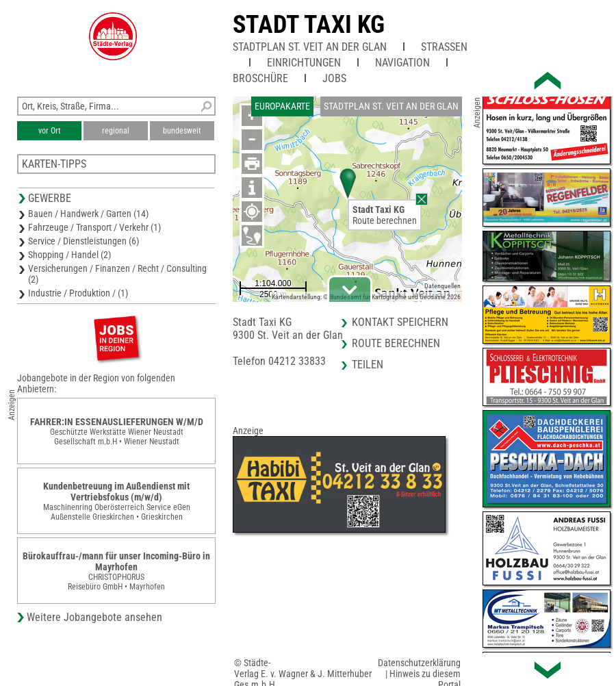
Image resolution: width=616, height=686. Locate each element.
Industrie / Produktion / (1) (78, 293)
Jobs (334, 78)
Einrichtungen (304, 63)
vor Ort (50, 131)
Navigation (402, 63)
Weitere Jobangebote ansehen (94, 617)
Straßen (444, 47)
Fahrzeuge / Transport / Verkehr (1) (94, 227)
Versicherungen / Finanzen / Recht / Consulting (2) (117, 274)
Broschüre (260, 78)
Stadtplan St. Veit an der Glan (310, 47)
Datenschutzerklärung (419, 663)
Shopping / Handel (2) (69, 255)
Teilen (368, 365)
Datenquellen (442, 286)
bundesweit (182, 131)
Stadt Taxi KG (309, 25)
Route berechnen (385, 220)
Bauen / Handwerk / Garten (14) (88, 214)
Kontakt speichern (400, 322)
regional (116, 131)
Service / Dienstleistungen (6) (84, 241)
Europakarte (282, 106)
